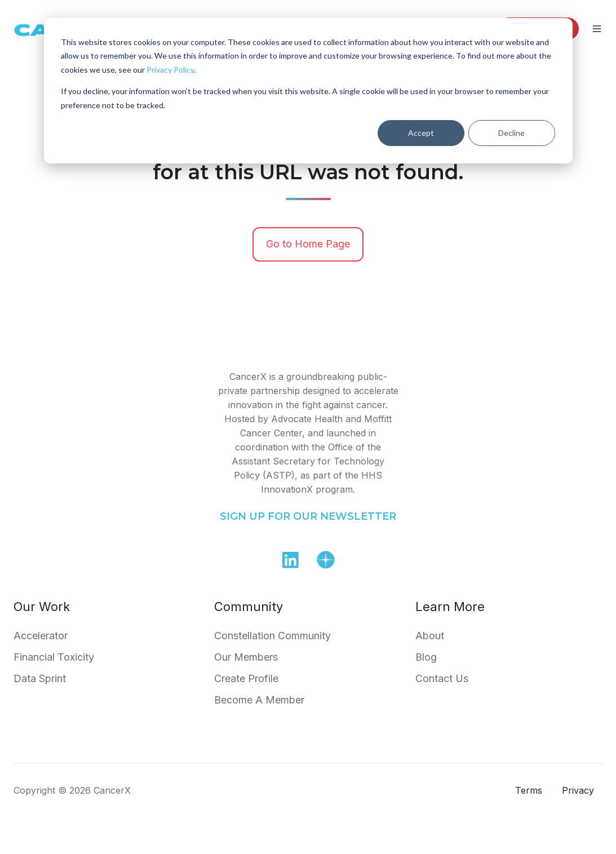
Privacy (578, 790)
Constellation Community (272, 636)
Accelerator (41, 636)
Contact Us (442, 678)
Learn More (450, 607)
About (430, 636)
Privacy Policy (170, 70)
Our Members (246, 657)
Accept (421, 133)
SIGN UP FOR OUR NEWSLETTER (308, 516)
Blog (426, 657)
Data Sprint (40, 678)
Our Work (42, 607)
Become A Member (259, 700)
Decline (511, 133)
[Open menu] (597, 29)
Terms (529, 790)
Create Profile (246, 678)
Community (249, 607)
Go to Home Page (308, 244)
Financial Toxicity (54, 657)
